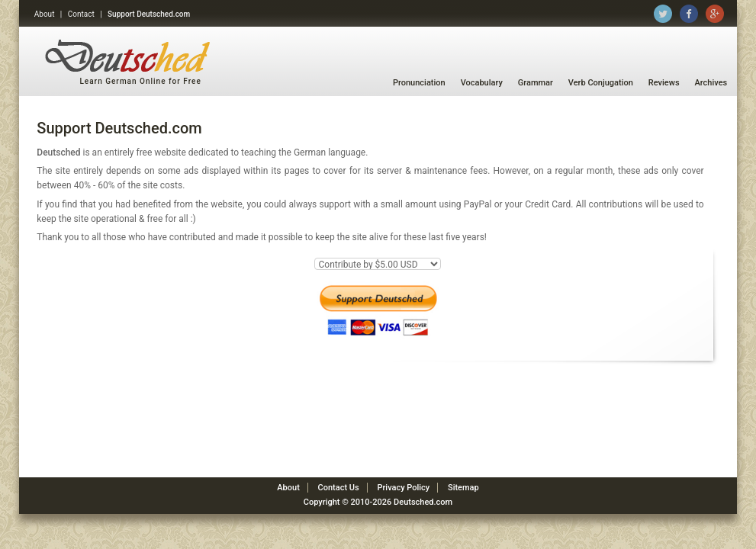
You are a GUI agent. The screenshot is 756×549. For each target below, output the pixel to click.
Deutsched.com (423, 502)
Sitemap (463, 488)
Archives (711, 83)
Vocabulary (482, 83)
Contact (81, 14)
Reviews (664, 83)
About (45, 14)
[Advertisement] (378, 432)
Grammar (536, 83)
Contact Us (339, 488)
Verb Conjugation (601, 83)
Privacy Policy (403, 488)
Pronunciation (419, 83)
